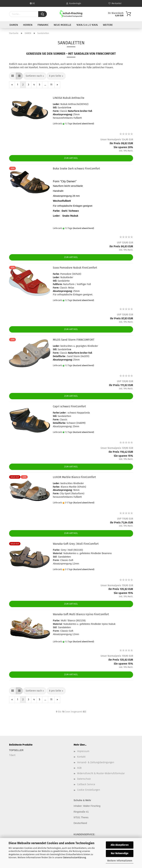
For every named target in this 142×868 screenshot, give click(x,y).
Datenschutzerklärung (75, 857)
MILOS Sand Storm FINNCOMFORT (74, 340)
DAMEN (14, 25)
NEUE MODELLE (62, 25)
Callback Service (86, 784)
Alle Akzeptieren (120, 845)
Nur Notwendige (120, 853)
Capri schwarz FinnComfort (69, 406)
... (45, 85)
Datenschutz (84, 779)
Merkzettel (115, 3)
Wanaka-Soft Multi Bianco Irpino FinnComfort (81, 614)
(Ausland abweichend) (83, 124)
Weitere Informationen (120, 861)
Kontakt (81, 757)
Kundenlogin (74, 3)
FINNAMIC (43, 25)
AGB (79, 768)
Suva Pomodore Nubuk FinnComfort (75, 268)
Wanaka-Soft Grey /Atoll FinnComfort (76, 544)
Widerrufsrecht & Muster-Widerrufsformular (101, 773)
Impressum (83, 751)
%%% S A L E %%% (87, 25)
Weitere (108, 25)
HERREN (28, 25)
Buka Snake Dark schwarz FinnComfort (76, 169)
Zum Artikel (71, 158)
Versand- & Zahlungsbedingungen (96, 762)
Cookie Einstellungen (89, 790)
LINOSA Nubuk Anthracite (69, 98)
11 (51, 85)
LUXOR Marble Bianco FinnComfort (74, 477)
